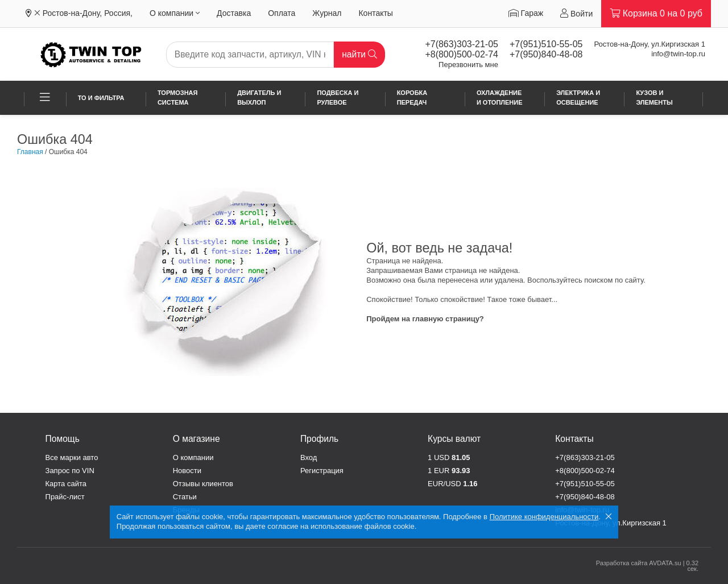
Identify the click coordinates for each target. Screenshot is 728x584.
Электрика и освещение (578, 98)
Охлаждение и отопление (500, 98)
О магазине (197, 439)
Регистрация (322, 471)
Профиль (319, 439)
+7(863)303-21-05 (462, 44)
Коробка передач (412, 98)
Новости (187, 471)
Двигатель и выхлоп (259, 98)
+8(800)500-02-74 (462, 54)
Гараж (526, 13)
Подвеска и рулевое (338, 98)
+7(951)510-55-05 (546, 44)
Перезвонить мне (468, 65)
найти (359, 54)
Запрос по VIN (70, 471)
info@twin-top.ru (678, 54)
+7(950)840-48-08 (546, 54)
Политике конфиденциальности (544, 517)
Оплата (282, 13)
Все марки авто (72, 457)
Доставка (234, 13)
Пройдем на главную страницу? (425, 319)
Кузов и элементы (654, 98)
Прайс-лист (65, 497)
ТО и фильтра (101, 98)
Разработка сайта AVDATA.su (639, 563)
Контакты (375, 13)
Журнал (327, 13)
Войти (576, 13)
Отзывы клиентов (203, 484)
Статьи (185, 497)
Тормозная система (178, 98)
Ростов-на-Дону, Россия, (88, 13)
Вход (309, 457)
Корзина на (656, 13)
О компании (175, 13)
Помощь (63, 439)
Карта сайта (66, 484)
